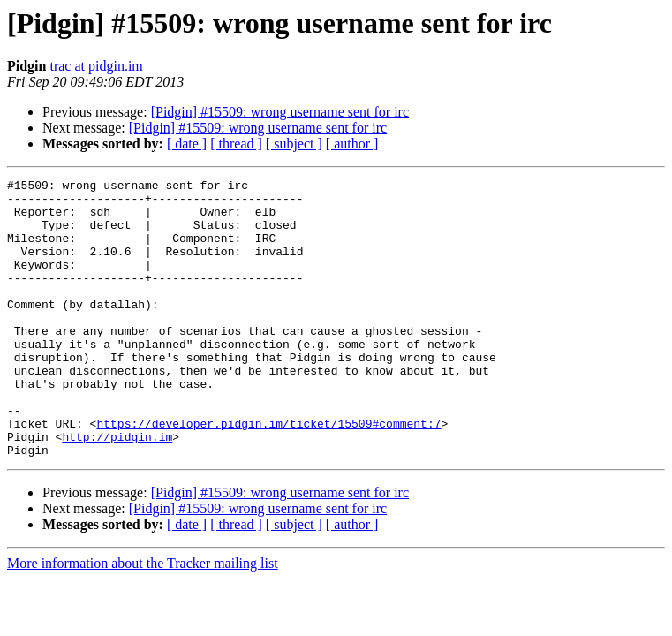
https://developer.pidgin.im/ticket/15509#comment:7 (268, 473)
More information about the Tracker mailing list (143, 619)
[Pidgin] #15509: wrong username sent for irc (280, 112)
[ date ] (187, 144)
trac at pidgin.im (96, 66)
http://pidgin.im (117, 489)
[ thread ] (236, 144)
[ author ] (352, 144)
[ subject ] (294, 144)
